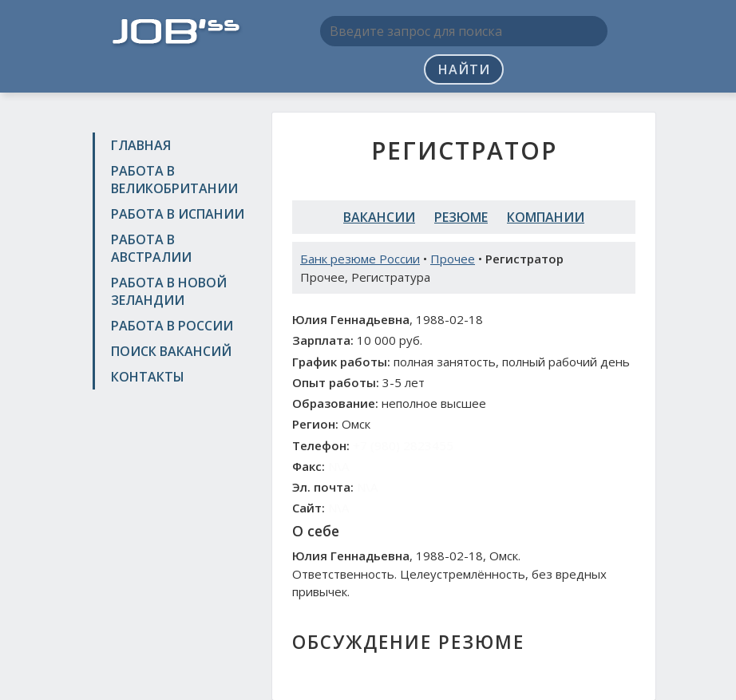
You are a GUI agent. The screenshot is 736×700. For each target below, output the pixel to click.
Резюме (461, 217)
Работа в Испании (178, 214)
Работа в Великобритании (174, 180)
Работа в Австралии (151, 248)
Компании (546, 217)
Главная (141, 145)
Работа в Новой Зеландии (169, 291)
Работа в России (172, 326)
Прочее (453, 259)
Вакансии (379, 217)
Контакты (148, 377)
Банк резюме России (360, 259)
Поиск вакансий (171, 351)
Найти (464, 69)
